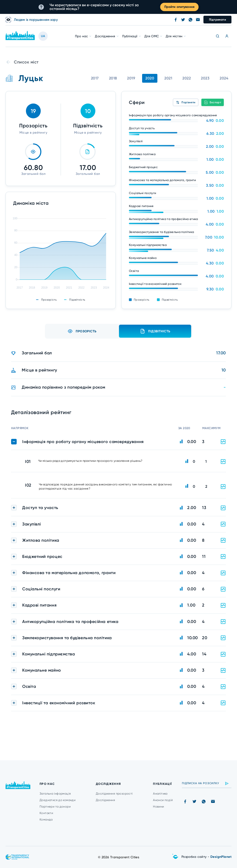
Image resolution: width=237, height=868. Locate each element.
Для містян (174, 36)
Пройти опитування (179, 7)
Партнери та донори (55, 807)
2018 (113, 78)
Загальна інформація (55, 794)
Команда (46, 819)
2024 (224, 78)
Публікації (130, 36)
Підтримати (217, 20)
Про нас (81, 36)
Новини (158, 807)
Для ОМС (152, 36)
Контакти (46, 813)
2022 (187, 78)
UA (43, 36)
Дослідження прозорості (114, 794)
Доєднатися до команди (58, 800)
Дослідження (105, 36)
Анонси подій (163, 800)
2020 (150, 78)
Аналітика (160, 794)
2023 (205, 78)
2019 (131, 78)
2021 (168, 78)
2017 (95, 78)
